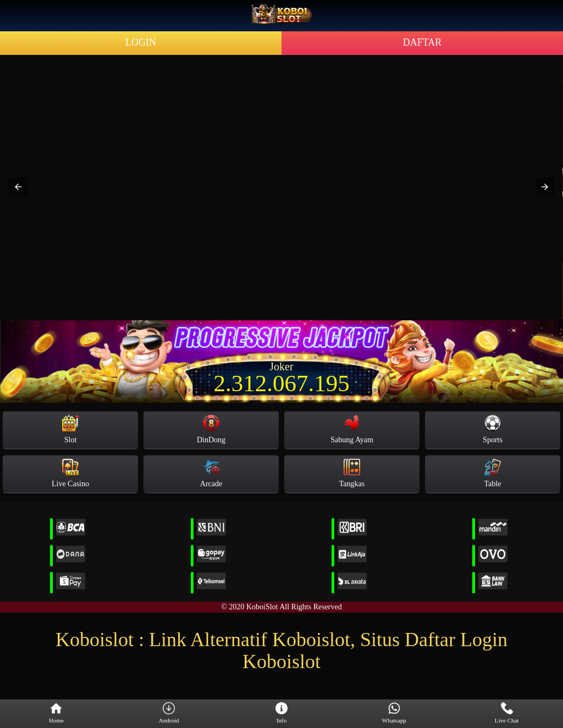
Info (281, 713)
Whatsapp (394, 713)
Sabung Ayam (352, 429)
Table (493, 473)
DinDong (211, 429)
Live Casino (70, 473)
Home (56, 713)
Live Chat (507, 713)
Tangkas (352, 473)
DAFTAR (423, 42)
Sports (493, 429)
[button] (18, 187)
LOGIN (141, 42)
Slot (70, 429)
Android (169, 713)
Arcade (211, 473)
